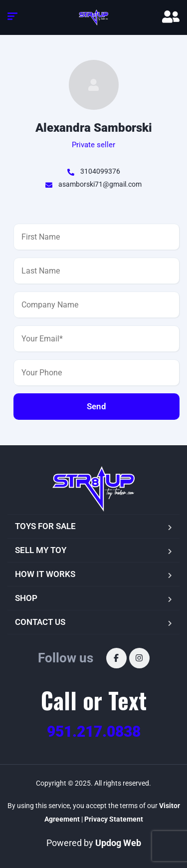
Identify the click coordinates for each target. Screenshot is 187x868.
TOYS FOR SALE (45, 526)
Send (96, 406)
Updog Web (118, 843)
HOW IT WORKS (45, 574)
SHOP (26, 598)
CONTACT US (40, 622)
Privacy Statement (114, 819)
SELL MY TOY (41, 550)
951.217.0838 (94, 731)
